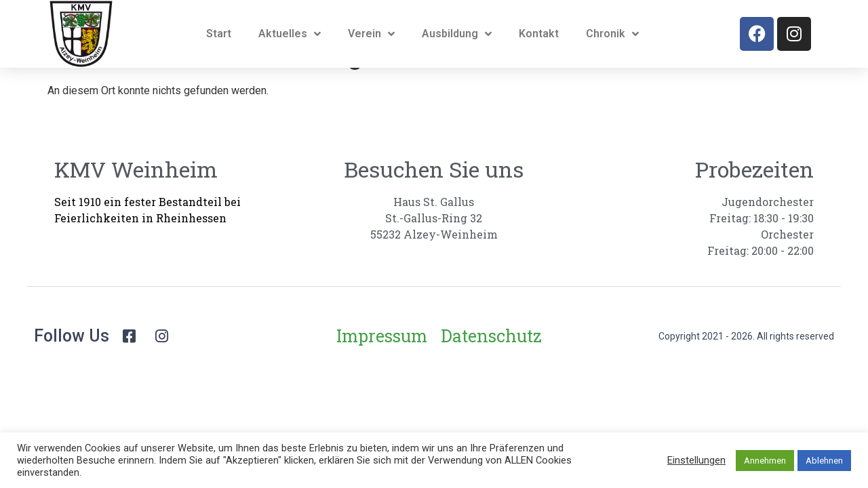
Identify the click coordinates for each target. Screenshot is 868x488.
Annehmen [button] (765, 461)
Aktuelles (290, 34)
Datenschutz (491, 370)
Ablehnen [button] (824, 461)
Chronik (612, 34)
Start (219, 34)
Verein (371, 34)
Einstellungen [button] (696, 460)
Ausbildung (457, 34)
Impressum (382, 370)
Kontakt (539, 34)
